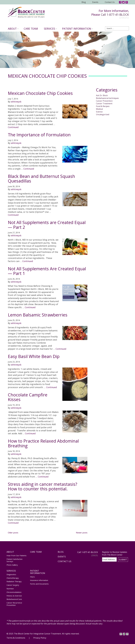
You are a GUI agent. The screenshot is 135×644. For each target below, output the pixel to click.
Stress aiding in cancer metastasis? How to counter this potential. (43, 487)
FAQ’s (32, 577)
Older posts (13, 533)
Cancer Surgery (13, 585)
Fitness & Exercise (14, 596)
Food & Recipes (103, 106)
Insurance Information (39, 580)
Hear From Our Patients (17, 555)
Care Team (31, 29)
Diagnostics (11, 574)
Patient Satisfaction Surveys (14, 560)
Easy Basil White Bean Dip (34, 356)
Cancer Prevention (104, 101)
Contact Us (110, 2)
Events (95, 2)
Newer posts (82, 533)
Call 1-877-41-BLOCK (115, 15)
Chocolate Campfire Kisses (28, 397)
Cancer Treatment (104, 104)
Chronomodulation (14, 592)
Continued (13, 127)
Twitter (123, 2)
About (13, 29)
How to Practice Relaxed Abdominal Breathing (43, 443)
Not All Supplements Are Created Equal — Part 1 (47, 271)
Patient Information (78, 29)
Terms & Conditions (16, 638)
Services (50, 29)
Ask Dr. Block (102, 95)
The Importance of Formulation (39, 135)
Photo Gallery (12, 565)
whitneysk (16, 102)
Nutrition (10, 589)
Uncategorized (103, 114)
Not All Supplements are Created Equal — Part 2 (47, 225)
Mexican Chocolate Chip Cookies (40, 93)
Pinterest (127, 2)
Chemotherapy (13, 578)
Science (99, 112)
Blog (84, 2)
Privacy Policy (40, 638)
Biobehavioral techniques (107, 98)
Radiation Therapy (14, 581)
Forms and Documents (39, 584)
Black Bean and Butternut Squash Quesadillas (41, 179)
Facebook (120, 2)
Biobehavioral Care (14, 599)
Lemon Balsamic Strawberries (38, 315)
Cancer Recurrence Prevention (14, 604)
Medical (99, 109)
